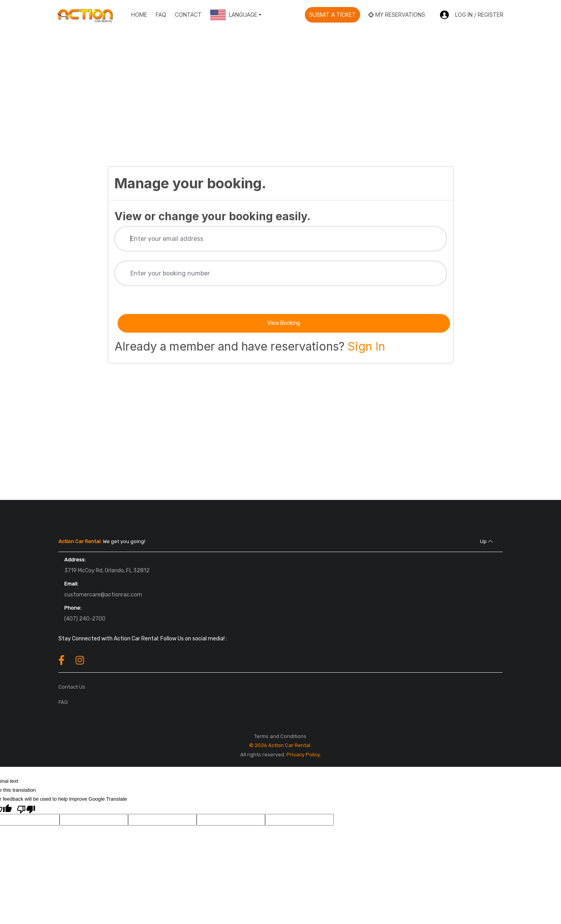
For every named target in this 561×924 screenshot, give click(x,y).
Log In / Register (471, 15)
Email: (71, 584)
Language (234, 15)
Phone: (73, 608)
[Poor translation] (26, 809)
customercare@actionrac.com (103, 595)
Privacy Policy (303, 755)
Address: (75, 560)
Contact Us (72, 687)
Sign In (366, 346)
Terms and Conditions (280, 736)
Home (139, 15)
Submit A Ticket (332, 15)
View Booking (284, 323)
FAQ (161, 15)
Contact (188, 15)
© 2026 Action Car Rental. (280, 745)
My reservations (397, 15)
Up (486, 541)
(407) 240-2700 (85, 619)
